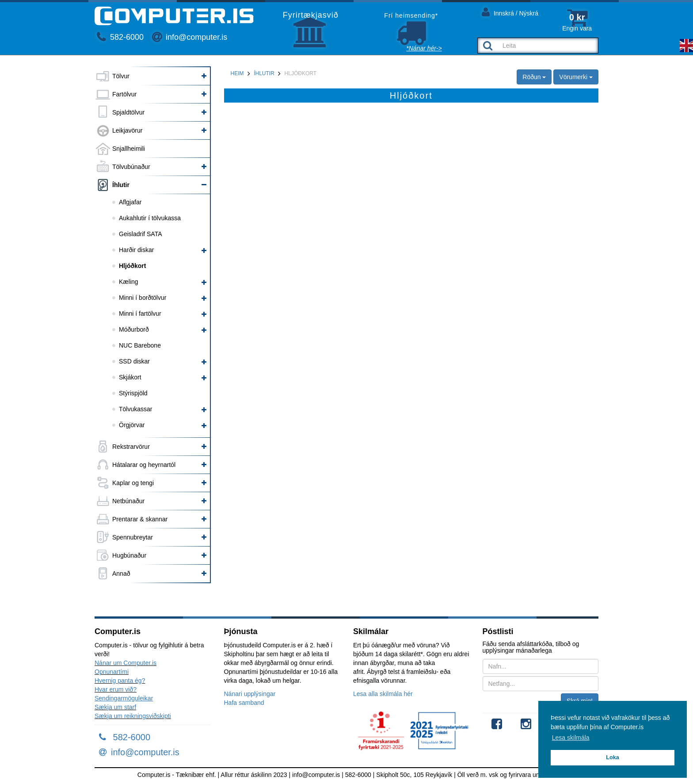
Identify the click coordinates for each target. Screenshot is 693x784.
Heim (237, 73)
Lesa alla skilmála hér (383, 694)
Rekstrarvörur (131, 447)
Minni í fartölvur (140, 314)
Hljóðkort (132, 266)
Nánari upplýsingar (250, 694)
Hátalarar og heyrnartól (144, 465)
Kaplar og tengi (133, 483)
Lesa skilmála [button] (571, 738)
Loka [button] (612, 757)
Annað (121, 574)
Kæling (129, 282)
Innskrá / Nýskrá (510, 12)
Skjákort (130, 377)
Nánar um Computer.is (126, 663)
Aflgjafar (130, 202)
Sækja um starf (115, 707)
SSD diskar (134, 361)
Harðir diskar (136, 250)
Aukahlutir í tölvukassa (150, 218)
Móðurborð (134, 329)
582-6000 (120, 37)
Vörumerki (576, 77)
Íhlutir (121, 185)
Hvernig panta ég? (120, 681)
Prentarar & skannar (140, 519)
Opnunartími (112, 672)
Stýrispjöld (133, 393)
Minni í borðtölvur (143, 298)
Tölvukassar (135, 409)
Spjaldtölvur (128, 112)
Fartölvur (124, 94)
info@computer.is (190, 37)
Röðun (534, 77)
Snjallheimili (129, 149)
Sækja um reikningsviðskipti (133, 716)
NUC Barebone (140, 345)
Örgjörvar (132, 425)
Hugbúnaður (129, 555)
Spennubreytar (133, 537)
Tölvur (121, 76)
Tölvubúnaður (131, 167)
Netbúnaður (128, 501)
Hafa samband (244, 703)
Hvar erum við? (116, 689)
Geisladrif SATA (141, 234)
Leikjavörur (127, 130)
